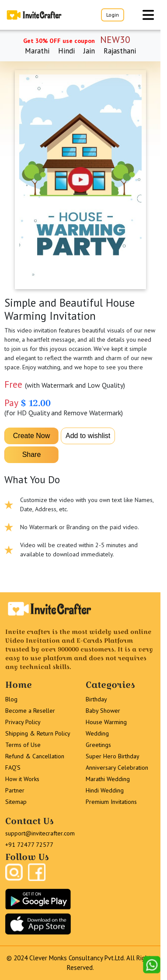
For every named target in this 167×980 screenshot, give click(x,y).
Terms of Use (23, 745)
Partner (15, 790)
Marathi (37, 51)
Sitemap (16, 802)
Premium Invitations (111, 802)
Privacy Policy (23, 722)
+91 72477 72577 (29, 845)
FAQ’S (13, 768)
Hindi (66, 51)
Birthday (96, 699)
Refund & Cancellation (35, 756)
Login (113, 15)
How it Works (22, 779)
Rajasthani (120, 51)
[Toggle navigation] (148, 15)
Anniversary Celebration (117, 768)
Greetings (98, 745)
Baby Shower (103, 711)
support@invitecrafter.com (40, 833)
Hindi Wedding (105, 790)
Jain (89, 51)
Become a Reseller (30, 711)
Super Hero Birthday (113, 756)
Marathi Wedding (108, 779)
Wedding (97, 733)
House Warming (106, 722)
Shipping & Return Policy (38, 733)
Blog (11, 699)
